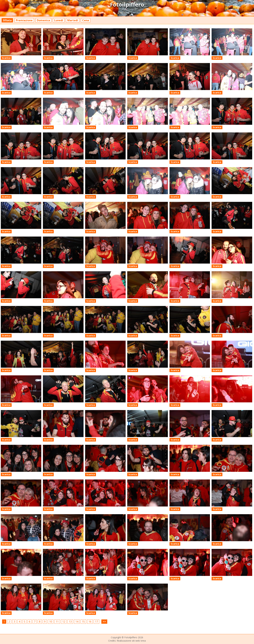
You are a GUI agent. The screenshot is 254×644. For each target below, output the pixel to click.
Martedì (73, 20)
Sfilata (7, 20)
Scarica (6, 58)
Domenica (43, 20)
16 (90, 622)
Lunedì (59, 20)
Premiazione (24, 20)
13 (70, 622)
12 (64, 622)
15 (83, 622)
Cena (86, 20)
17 (96, 622)
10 (51, 622)
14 (77, 622)
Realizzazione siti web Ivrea (131, 641)
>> (104, 622)
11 (57, 622)
